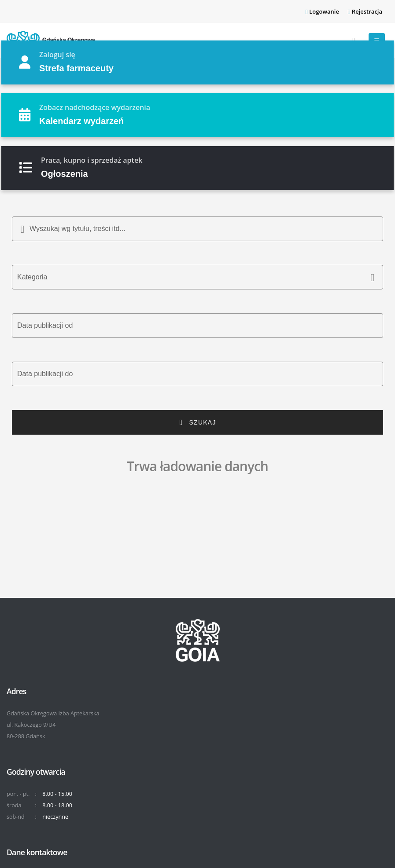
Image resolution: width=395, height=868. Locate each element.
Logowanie (322, 11)
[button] (197, 277)
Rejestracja (365, 11)
